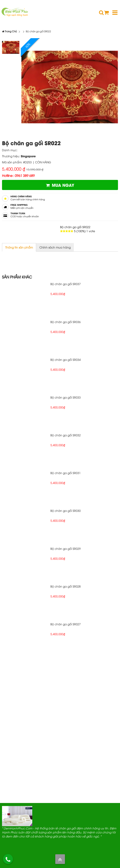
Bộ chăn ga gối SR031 (66, 473)
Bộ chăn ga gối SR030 (66, 511)
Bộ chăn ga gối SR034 (66, 359)
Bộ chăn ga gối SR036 (66, 322)
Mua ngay (60, 185)
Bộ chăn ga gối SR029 (66, 548)
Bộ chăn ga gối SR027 (66, 624)
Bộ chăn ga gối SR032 (66, 435)
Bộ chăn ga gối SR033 (66, 397)
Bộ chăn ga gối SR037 (66, 284)
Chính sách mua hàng (55, 247)
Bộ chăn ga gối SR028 (66, 586)
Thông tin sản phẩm (19, 247)
